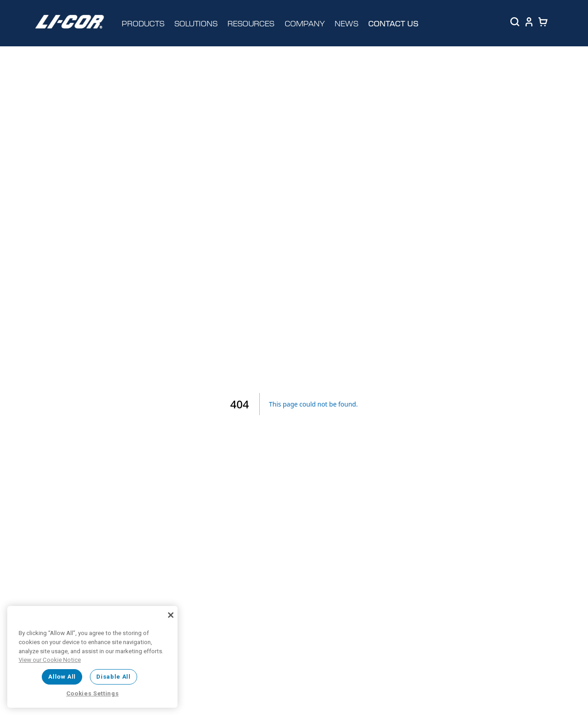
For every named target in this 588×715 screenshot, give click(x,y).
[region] (92, 657)
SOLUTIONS (196, 23)
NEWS (346, 23)
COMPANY (305, 23)
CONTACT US (393, 23)
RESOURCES (251, 23)
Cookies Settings (93, 693)
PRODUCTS (143, 23)
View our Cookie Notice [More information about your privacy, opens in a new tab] (50, 660)
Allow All (62, 677)
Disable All (113, 677)
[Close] (171, 615)
